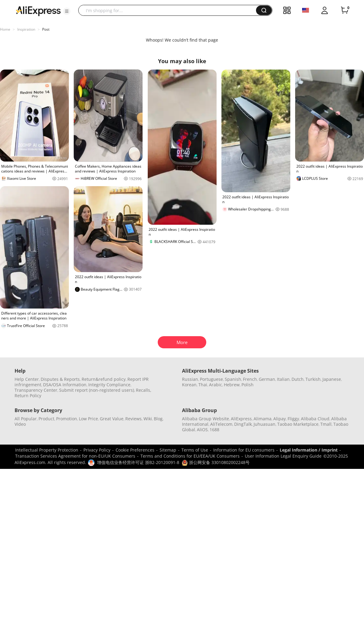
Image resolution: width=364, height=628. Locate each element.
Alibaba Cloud (315, 419)
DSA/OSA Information (65, 385)
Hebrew (232, 385)
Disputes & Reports (60, 379)
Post (46, 29)
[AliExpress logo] (38, 11)
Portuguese (211, 379)
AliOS (202, 430)
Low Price (88, 419)
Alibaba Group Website (206, 419)
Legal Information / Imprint (309, 450)
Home (5, 29)
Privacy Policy (97, 450)
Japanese (332, 379)
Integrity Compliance (109, 385)
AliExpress (241, 419)
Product (46, 419)
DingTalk (243, 424)
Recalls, (144, 390)
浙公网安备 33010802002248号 (216, 462)
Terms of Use (195, 450)
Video (20, 424)
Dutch (298, 379)
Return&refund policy (104, 379)
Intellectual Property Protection (47, 450)
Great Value (112, 419)
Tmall (326, 424)
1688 (214, 430)
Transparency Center (36, 390)
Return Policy (28, 396)
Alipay (280, 419)
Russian (190, 379)
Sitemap (168, 450)
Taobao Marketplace (298, 424)
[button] (67, 11)
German (267, 379)
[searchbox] (169, 10)
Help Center (27, 379)
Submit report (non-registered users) (97, 390)
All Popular (26, 419)
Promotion (67, 419)
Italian (283, 379)
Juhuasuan (265, 424)
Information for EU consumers (244, 450)
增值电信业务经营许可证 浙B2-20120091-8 (138, 462)
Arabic (216, 385)
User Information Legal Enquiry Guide (283, 456)
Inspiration (26, 29)
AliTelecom (221, 424)
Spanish (233, 379)
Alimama (263, 419)
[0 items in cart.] (345, 10)
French (250, 379)
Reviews (133, 419)
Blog (158, 419)
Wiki (148, 419)
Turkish (313, 379)
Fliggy (293, 419)
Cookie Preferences (135, 450)
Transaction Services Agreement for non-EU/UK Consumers (75, 456)
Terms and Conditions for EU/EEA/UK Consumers (190, 456)
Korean (189, 385)
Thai (203, 385)
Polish (248, 385)
